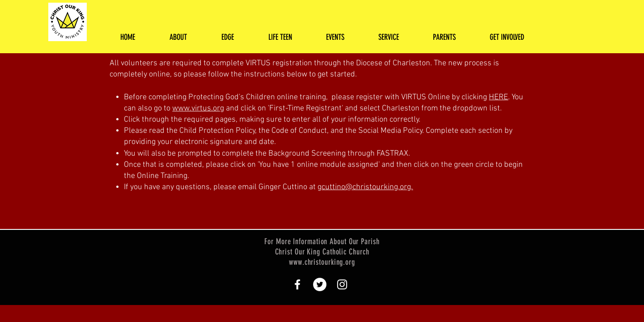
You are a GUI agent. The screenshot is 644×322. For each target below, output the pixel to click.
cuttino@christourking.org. (367, 187)
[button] (178, 37)
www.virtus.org (198, 108)
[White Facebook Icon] (297, 284)
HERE (498, 97)
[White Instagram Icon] (342, 284)
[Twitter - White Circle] (320, 284)
